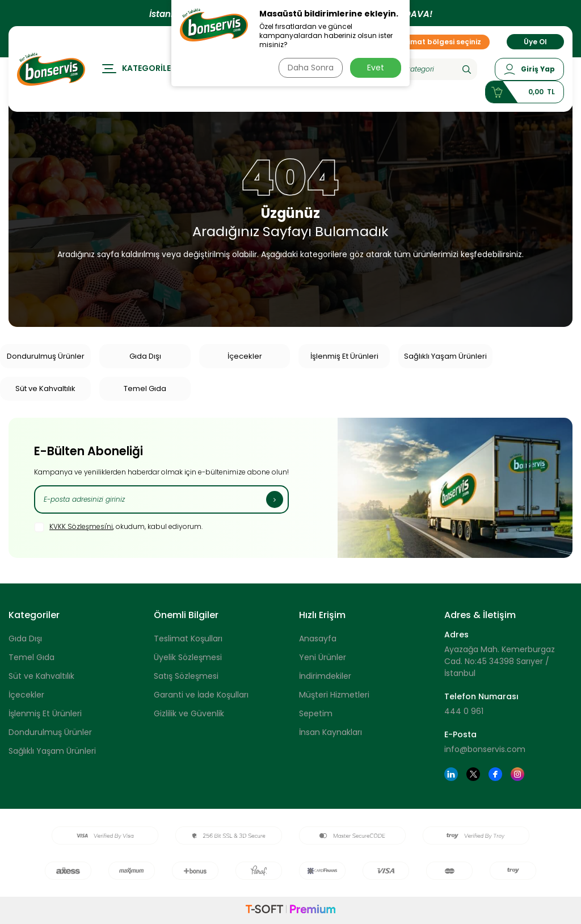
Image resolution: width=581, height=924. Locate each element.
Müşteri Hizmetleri (334, 695)
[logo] (51, 72)
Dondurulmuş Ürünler (46, 356)
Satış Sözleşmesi (186, 676)
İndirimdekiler (325, 676)
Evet (376, 68)
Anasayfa (318, 639)
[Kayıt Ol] (275, 499)
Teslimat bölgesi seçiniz (433, 45)
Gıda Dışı (145, 356)
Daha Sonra (310, 68)
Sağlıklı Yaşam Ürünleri (445, 356)
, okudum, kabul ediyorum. (118, 527)
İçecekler (245, 356)
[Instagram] (517, 774)
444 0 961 (464, 711)
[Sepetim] (525, 95)
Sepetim (316, 713)
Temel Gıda (145, 388)
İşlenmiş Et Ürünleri (344, 356)
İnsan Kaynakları (331, 732)
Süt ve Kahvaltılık (45, 388)
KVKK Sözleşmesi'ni (81, 526)
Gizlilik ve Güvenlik (189, 713)
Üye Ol (535, 45)
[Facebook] (495, 774)
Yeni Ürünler (323, 657)
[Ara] (467, 72)
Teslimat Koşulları (188, 639)
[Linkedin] (451, 774)
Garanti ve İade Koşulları (201, 695)
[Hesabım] (529, 72)
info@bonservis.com (485, 749)
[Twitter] (473, 774)
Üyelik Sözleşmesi (188, 657)
